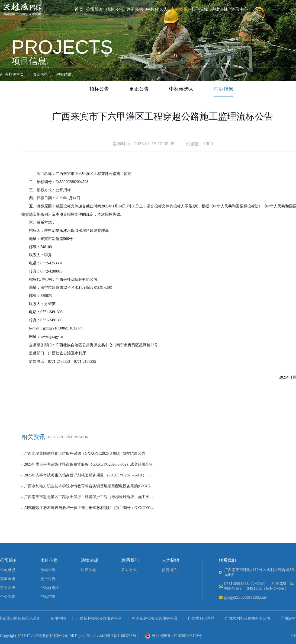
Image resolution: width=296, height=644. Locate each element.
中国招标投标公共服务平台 (156, 618)
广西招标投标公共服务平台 (100, 618)
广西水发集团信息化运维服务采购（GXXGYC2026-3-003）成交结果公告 (85, 454)
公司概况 (8, 570)
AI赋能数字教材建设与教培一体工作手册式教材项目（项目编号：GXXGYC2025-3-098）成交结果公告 (89, 508)
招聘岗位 (169, 570)
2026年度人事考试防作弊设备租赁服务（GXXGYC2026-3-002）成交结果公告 (89, 464)
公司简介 (95, 9)
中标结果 (179, 9)
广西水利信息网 (202, 618)
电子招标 (199, 9)
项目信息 (40, 74)
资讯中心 (239, 9)
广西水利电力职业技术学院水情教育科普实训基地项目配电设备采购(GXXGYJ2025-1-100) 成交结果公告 (89, 486)
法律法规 (219, 9)
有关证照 (8, 588)
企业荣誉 (8, 597)
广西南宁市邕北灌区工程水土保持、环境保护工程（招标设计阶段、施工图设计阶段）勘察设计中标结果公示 (89, 497)
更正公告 (135, 9)
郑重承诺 (8, 579)
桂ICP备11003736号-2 (122, 636)
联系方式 (129, 570)
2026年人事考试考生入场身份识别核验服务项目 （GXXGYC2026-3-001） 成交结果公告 (89, 475)
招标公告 (115, 9)
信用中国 (60, 618)
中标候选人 (157, 9)
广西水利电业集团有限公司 (249, 618)
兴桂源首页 (14, 74)
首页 (79, 9)
